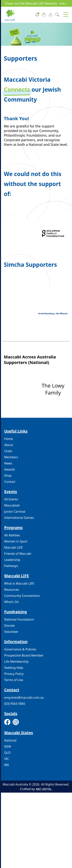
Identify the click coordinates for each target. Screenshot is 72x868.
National (10, 740)
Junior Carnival (15, 511)
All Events (11, 499)
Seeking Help (14, 668)
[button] (66, 15)
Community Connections (22, 596)
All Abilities (12, 535)
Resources (12, 590)
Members (11, 457)
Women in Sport (16, 541)
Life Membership (16, 662)
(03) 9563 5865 (15, 704)
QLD (7, 753)
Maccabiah (12, 505)
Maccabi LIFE (14, 547)
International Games (19, 518)
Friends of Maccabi (18, 554)
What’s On (12, 602)
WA (7, 765)
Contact (10, 482)
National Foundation (19, 619)
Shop (8, 476)
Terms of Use (14, 680)
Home (9, 439)
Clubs (8, 451)
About (9, 445)
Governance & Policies (20, 649)
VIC (7, 759)
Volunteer (11, 632)
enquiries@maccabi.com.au (24, 697)
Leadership (12, 560)
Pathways (11, 566)
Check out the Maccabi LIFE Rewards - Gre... (36, 3)
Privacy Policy (14, 674)
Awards (10, 469)
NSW (8, 746)
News (8, 463)
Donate (10, 626)
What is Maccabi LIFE (19, 583)
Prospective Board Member (24, 655)
